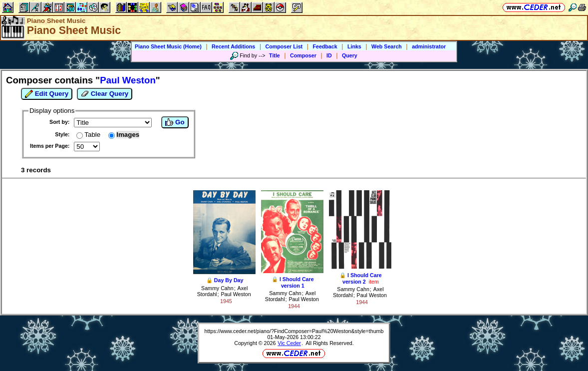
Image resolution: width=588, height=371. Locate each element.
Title (275, 55)
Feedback (325, 46)
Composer (303, 55)
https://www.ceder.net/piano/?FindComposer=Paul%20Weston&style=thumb (294, 331)
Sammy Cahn (217, 288)
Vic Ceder (289, 343)
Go (175, 122)
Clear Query (105, 94)
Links (354, 46)
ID (329, 55)
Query (350, 55)
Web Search (387, 46)
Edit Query (47, 94)
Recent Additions (233, 46)
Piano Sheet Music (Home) (168, 46)
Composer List (284, 46)
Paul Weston (236, 294)
